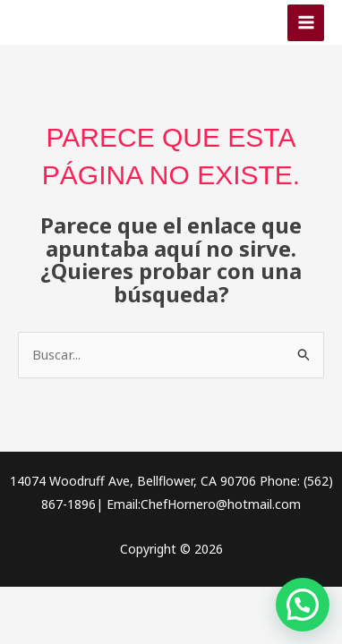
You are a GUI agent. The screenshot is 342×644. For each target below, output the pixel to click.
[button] (303, 605)
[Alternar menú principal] (306, 23)
